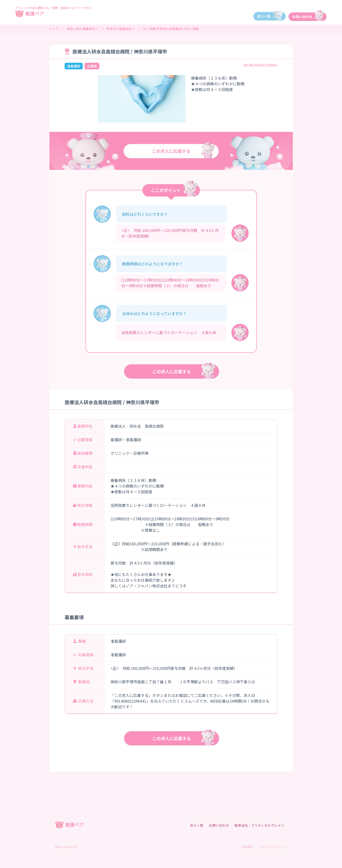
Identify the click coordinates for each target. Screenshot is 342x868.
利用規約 (247, 847)
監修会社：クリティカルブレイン (259, 825)
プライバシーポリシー (273, 847)
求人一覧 (197, 825)
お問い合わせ (219, 825)
